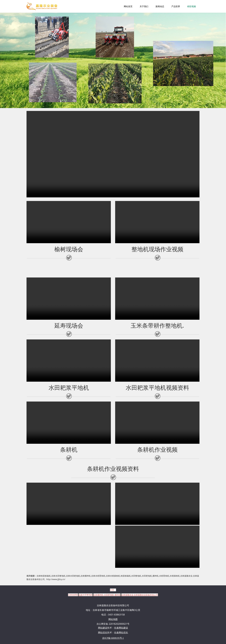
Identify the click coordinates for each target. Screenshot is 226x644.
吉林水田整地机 (58, 576)
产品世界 (176, 6)
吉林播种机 (86, 576)
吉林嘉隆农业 (186, 576)
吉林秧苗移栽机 (44, 576)
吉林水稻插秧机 (113, 576)
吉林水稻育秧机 (98, 576)
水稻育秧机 (164, 576)
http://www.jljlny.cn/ (56, 579)
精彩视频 (192, 6)
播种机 (156, 576)
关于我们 (144, 6)
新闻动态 (160, 6)
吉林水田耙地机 (73, 576)
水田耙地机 (147, 576)
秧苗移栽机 (126, 576)
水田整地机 (136, 576)
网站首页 (128, 6)
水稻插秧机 (175, 576)
